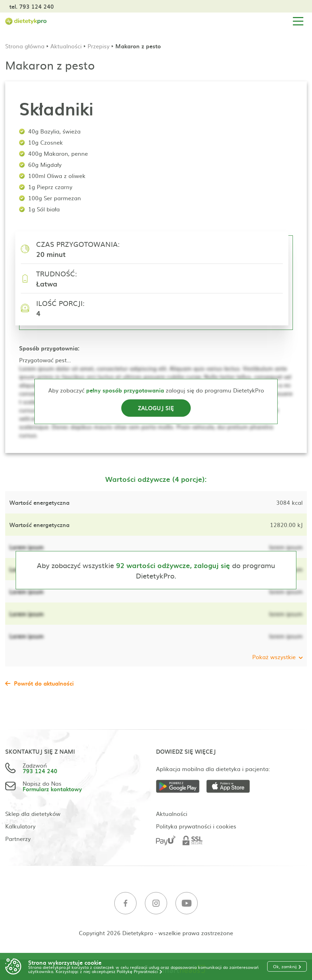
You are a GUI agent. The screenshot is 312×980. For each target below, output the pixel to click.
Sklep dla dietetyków (33, 813)
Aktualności (66, 46)
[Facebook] (125, 903)
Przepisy (98, 46)
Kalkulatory (20, 826)
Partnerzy (18, 839)
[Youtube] (187, 903)
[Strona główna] (26, 21)
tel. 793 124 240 (32, 6)
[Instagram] (156, 903)
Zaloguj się (156, 408)
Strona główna (25, 46)
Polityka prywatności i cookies (196, 826)
